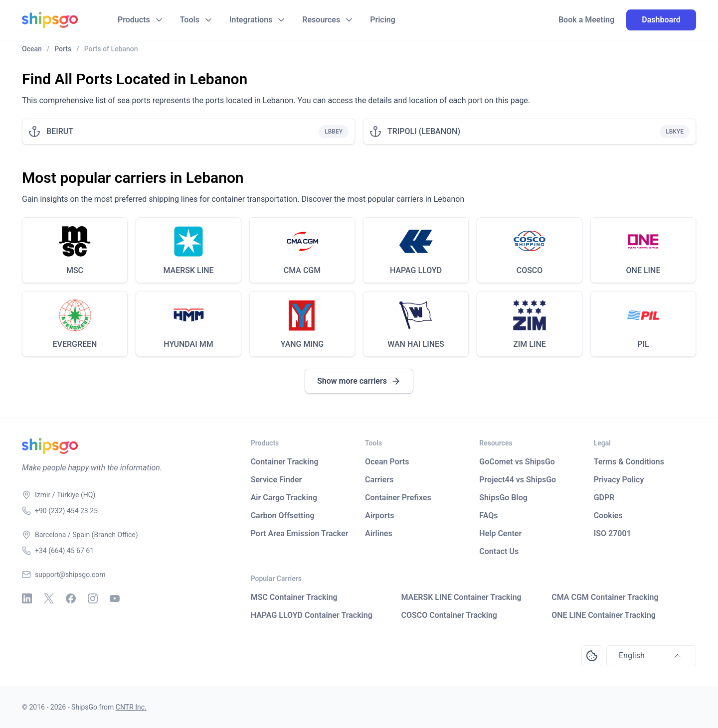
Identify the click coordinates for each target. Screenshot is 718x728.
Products (134, 20)
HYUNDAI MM (188, 344)
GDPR (604, 498)
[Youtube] (115, 598)
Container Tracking (285, 462)
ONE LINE (643, 270)
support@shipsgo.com (70, 575)
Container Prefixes (398, 498)
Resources (321, 20)
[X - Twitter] (49, 598)
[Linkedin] (27, 598)
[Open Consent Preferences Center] (592, 656)
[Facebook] (71, 598)
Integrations (251, 20)
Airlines (379, 533)
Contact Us (499, 551)
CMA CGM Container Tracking (605, 597)
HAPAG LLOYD (416, 270)
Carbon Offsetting (283, 515)
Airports (379, 515)
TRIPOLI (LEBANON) (424, 131)
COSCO (530, 270)
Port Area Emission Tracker (300, 533)
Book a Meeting (586, 20)
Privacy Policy (619, 480)
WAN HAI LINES (416, 344)
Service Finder (276, 480)
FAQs (488, 515)
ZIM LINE (530, 344)
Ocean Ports (387, 462)
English (651, 656)
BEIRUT (60, 131)
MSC (75, 270)
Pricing (383, 20)
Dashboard (661, 20)
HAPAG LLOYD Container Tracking (312, 615)
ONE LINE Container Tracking (604, 615)
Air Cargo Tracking (284, 498)
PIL (643, 344)
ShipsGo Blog (503, 498)
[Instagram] (93, 598)
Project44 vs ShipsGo (518, 480)
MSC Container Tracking (294, 597)
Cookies (608, 515)
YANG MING (302, 344)
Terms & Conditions (629, 462)
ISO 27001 (613, 533)
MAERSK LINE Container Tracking (461, 597)
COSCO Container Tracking (449, 615)
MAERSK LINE (188, 270)
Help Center (500, 533)
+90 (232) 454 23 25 (66, 511)
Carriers (379, 480)
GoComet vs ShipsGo (517, 462)
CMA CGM (302, 270)
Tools (190, 20)
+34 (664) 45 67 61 (64, 551)
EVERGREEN (75, 344)
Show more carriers (359, 381)
